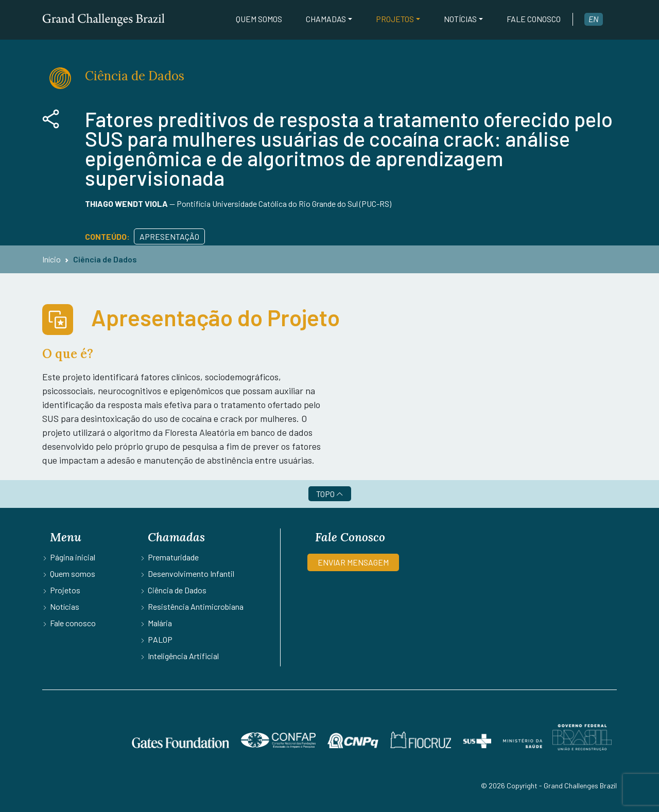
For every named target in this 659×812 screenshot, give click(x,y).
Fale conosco (534, 19)
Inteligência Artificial (183, 656)
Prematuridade (173, 557)
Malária (160, 623)
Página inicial (73, 557)
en (594, 19)
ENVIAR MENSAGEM (353, 562)
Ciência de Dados (105, 259)
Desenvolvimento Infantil (191, 573)
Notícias (460, 19)
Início (51, 259)
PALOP (160, 639)
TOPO (330, 494)
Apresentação (169, 236)
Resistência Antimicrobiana (196, 606)
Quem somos (259, 19)
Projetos (395, 19)
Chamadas (326, 19)
